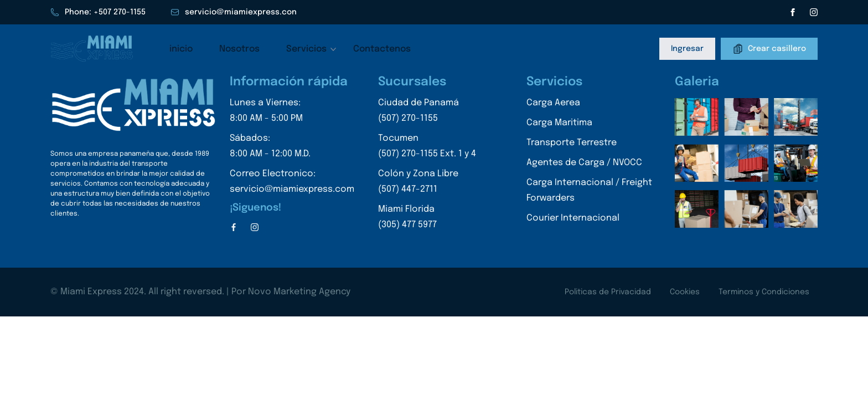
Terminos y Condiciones (764, 292)
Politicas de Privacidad (608, 292)
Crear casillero (769, 49)
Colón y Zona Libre (427, 183)
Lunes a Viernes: (292, 112)
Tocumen (427, 148)
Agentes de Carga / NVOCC (584, 163)
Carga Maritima (559, 123)
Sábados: (292, 148)
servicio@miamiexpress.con (234, 12)
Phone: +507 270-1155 (98, 12)
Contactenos (382, 49)
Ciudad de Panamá (427, 112)
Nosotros (239, 49)
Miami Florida (427, 219)
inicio (181, 49)
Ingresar (687, 49)
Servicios (306, 49)
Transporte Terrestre (572, 143)
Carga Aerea (553, 103)
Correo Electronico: (292, 183)
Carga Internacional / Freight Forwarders (589, 190)
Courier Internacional (573, 218)
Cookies (685, 292)
